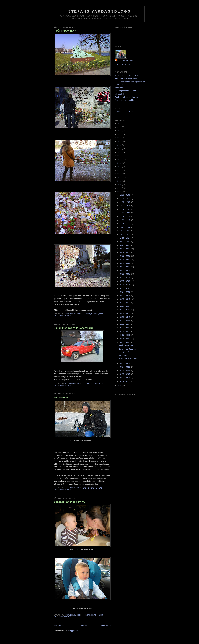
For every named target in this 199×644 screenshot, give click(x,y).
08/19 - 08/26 (125, 263)
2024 (120, 131)
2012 (120, 174)
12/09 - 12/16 (125, 206)
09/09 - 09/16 (125, 252)
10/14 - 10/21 (125, 234)
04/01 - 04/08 (125, 335)
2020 (120, 145)
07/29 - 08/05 (125, 274)
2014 (120, 167)
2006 (120, 386)
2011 (120, 177)
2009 (120, 185)
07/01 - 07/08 (125, 288)
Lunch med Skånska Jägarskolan (74, 328)
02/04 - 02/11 (125, 381)
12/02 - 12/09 (125, 209)
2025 (120, 127)
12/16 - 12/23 (125, 202)
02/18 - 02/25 (125, 374)
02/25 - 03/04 (125, 370)
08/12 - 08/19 (125, 267)
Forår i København (65, 31)
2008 (120, 188)
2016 (120, 159)
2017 (120, 156)
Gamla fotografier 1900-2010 (126, 76)
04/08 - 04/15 (125, 331)
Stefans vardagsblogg (100, 11)
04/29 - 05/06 (125, 321)
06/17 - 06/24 (125, 295)
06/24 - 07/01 (125, 292)
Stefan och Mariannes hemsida (127, 79)
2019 (120, 149)
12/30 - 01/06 (125, 195)
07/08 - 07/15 (125, 285)
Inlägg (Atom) (73, 631)
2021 (120, 141)
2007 (120, 192)
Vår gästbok (119, 94)
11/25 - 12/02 (125, 213)
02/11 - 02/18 (125, 378)
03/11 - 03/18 (125, 363)
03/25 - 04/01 (125, 339)
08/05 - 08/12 (125, 270)
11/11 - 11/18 (125, 220)
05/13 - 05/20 (125, 313)
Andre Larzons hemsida (124, 100)
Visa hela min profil (124, 64)
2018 (120, 152)
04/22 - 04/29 (125, 324)
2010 (120, 181)
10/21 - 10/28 (125, 231)
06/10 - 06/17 (125, 299)
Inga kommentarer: (64, 316)
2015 (120, 163)
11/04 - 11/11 (125, 224)
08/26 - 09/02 (125, 260)
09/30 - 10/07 (125, 242)
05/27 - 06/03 (125, 306)
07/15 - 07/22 (125, 281)
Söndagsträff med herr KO (70, 502)
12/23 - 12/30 (125, 198)
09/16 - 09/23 (125, 249)
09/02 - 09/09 (125, 256)
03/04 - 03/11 (125, 367)
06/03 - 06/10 (125, 303)
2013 (120, 170)
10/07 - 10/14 (125, 238)
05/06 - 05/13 (125, 317)
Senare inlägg (59, 626)
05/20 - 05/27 (125, 310)
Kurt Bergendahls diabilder (125, 91)
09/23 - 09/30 (125, 245)
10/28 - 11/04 (125, 227)
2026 (120, 123)
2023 (120, 134)
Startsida (83, 626)
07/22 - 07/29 (125, 278)
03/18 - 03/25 (125, 342)
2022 (120, 138)
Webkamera (120, 88)
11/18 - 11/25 (125, 216)
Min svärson (61, 398)
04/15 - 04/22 (125, 328)
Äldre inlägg (106, 626)
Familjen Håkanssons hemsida (127, 97)
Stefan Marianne (125, 60)
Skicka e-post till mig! (126, 112)
